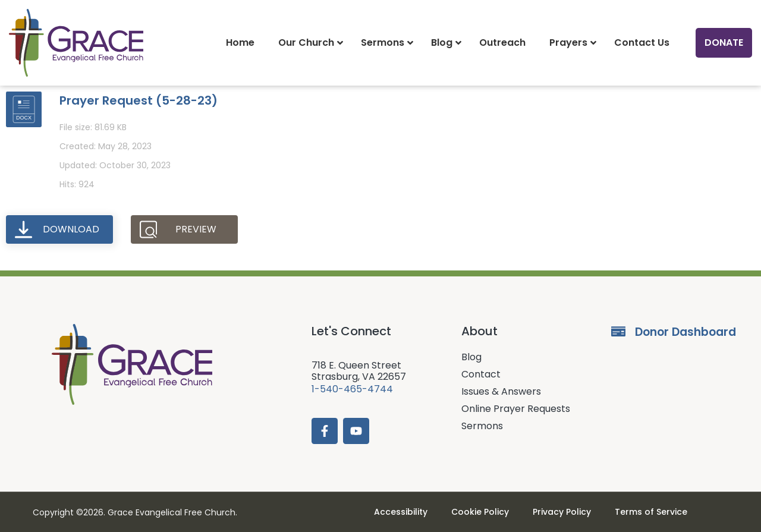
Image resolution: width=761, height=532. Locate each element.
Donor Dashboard (685, 332)
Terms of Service (651, 512)
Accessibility (401, 512)
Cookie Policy (480, 512)
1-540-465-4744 (352, 389)
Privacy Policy (562, 512)
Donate (724, 43)
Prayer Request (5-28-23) (139, 100)
